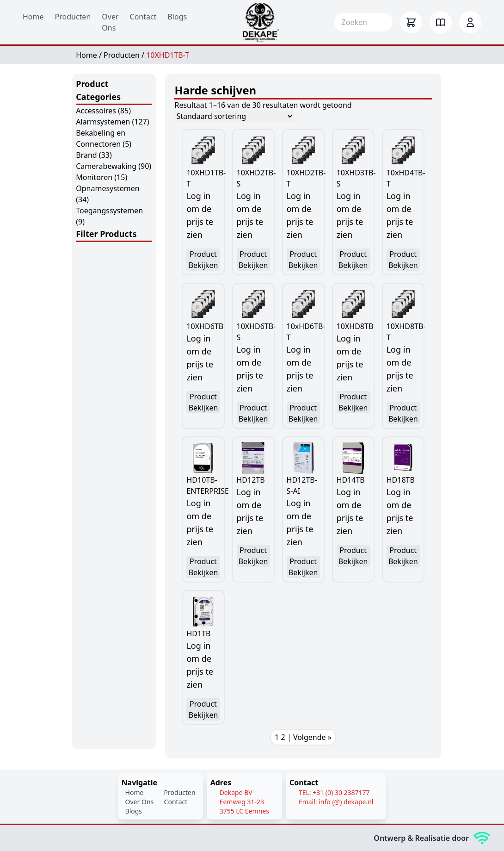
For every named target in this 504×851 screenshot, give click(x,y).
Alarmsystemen (103, 122)
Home (33, 17)
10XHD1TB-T (168, 55)
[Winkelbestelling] (234, 116)
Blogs (177, 17)
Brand (86, 155)
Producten (73, 17)
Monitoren (94, 177)
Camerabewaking (106, 166)
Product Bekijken (203, 260)
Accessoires (96, 111)
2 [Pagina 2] (283, 737)
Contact (143, 17)
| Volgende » (309, 737)
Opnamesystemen (108, 188)
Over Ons (140, 802)
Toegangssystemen (109, 211)
